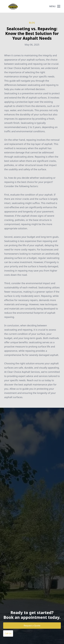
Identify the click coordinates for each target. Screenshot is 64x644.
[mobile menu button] (59, 6)
